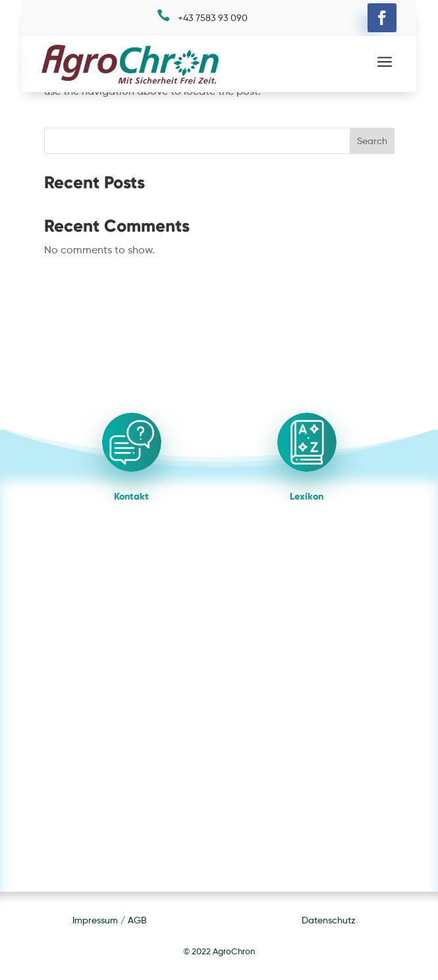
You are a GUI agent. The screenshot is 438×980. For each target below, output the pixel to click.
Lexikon (307, 496)
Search (372, 141)
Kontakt (131, 496)
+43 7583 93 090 (213, 18)
